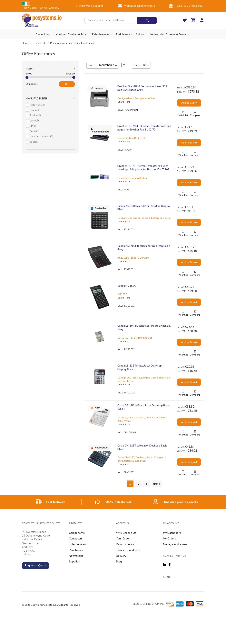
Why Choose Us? (127, 533)
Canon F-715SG (127, 286)
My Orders (170, 539)
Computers (76, 539)
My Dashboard (172, 533)
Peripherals (40, 43)
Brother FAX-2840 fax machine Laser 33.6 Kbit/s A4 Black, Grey (142, 88)
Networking (76, 556)
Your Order (123, 539)
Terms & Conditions (128, 550)
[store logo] (42, 18)
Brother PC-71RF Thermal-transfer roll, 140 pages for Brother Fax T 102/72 (144, 128)
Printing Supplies (60, 43)
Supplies (74, 562)
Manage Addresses (175, 544)
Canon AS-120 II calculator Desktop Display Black (144, 208)
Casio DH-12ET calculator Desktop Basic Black (142, 447)
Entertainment (78, 544)
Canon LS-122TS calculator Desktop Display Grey (140, 367)
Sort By (93, 65)
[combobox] (111, 20)
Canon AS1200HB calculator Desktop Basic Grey (144, 248)
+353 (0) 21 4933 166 (189, 6)
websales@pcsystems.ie (140, 6)
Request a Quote (35, 565)
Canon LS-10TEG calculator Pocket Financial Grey (144, 328)
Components (77, 533)
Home (26, 43)
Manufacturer (36, 99)
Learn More (124, 102)
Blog (119, 562)
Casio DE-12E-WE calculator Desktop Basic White (143, 407)
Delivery (121, 556)
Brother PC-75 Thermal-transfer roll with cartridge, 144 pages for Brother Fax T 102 (143, 168)
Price (29, 69)
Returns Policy (125, 544)
